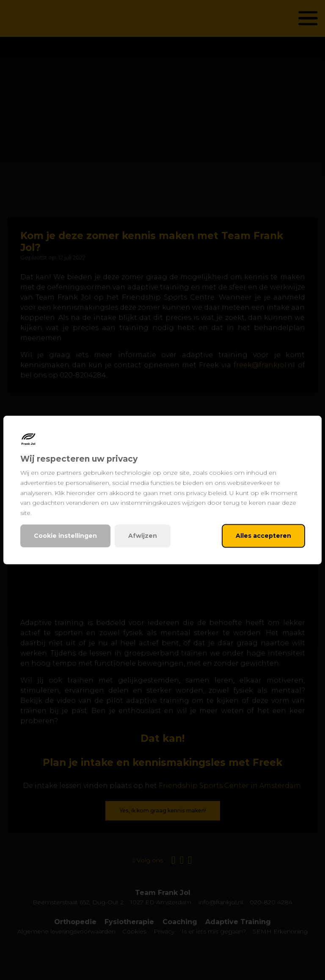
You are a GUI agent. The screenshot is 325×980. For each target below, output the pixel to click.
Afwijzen (143, 536)
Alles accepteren (263, 536)
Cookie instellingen (65, 536)
